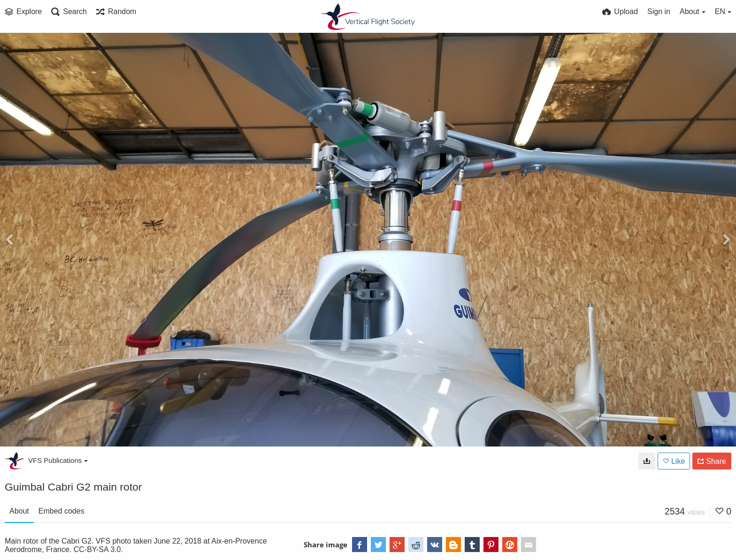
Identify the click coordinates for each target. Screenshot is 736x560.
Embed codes (61, 511)
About (19, 511)
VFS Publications (58, 460)
